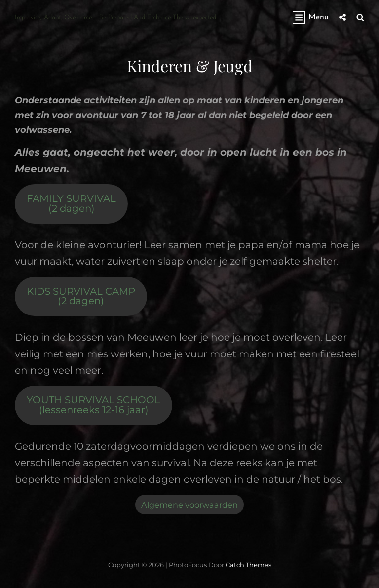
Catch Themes (248, 565)
